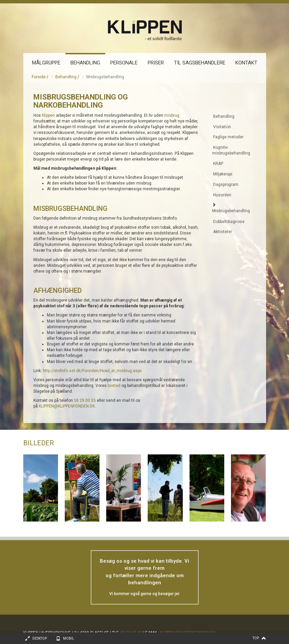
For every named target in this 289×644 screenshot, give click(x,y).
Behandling (66, 77)
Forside (39, 77)
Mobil (69, 638)
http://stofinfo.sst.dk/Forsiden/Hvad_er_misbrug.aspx (92, 371)
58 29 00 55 (85, 400)
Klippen (48, 115)
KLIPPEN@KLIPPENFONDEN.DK (67, 406)
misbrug (172, 115)
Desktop (40, 638)
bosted (114, 386)
